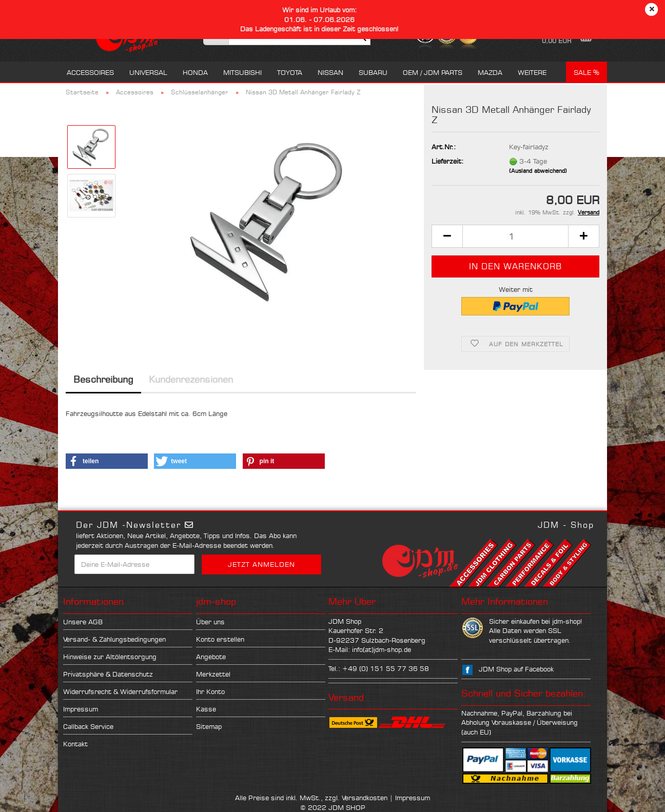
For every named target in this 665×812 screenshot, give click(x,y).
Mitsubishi (242, 72)
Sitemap (209, 726)
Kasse (206, 709)
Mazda (490, 72)
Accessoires (90, 72)
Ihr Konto (210, 691)
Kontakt (75, 744)
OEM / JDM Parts (433, 72)
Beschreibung (103, 379)
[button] (447, 236)
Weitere (532, 72)
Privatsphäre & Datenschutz (108, 674)
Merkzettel (213, 674)
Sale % (586, 72)
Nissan (330, 72)
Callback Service (88, 726)
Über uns (210, 622)
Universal (148, 72)
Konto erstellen (220, 639)
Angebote (211, 657)
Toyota (290, 72)
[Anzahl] (515, 236)
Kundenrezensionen (191, 379)
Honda (195, 72)
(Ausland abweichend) (538, 171)
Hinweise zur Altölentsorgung (110, 657)
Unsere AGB (83, 622)
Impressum (81, 709)
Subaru (373, 72)
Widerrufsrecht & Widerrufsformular (120, 691)
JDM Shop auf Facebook (516, 669)
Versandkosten (365, 798)
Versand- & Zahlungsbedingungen (114, 639)
